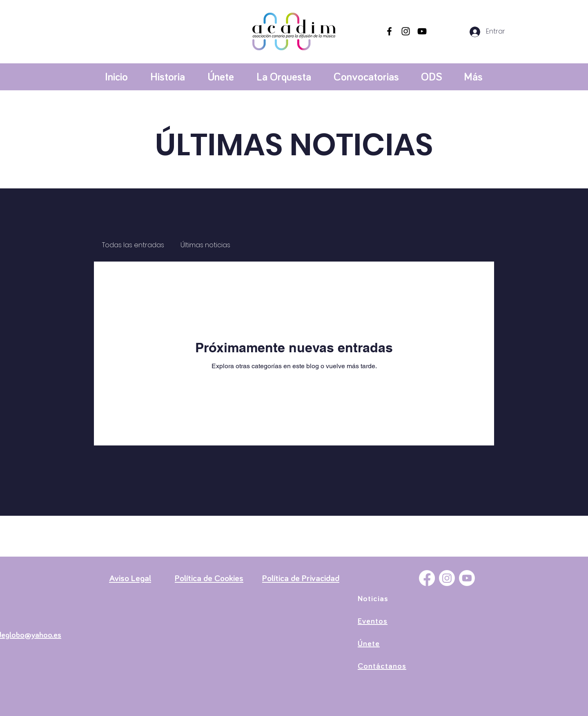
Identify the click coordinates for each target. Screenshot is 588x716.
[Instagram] (406, 31)
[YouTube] (422, 31)
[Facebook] (389, 31)
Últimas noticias (205, 245)
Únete (369, 644)
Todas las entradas (133, 245)
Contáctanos (382, 666)
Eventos (373, 621)
